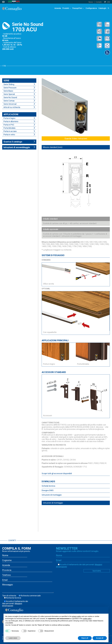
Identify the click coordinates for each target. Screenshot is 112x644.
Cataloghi (102, 8)
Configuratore (91, 8)
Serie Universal (10, 104)
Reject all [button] (85, 638)
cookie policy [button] (87, 619)
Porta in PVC (9, 125)
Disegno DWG (48, 490)
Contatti (99, 2)
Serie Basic (8, 91)
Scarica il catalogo (13, 142)
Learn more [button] (13, 638)
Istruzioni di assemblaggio (17, 147)
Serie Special (9, 94)
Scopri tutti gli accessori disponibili (57, 473)
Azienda (58, 8)
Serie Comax (9, 101)
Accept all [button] (100, 638)
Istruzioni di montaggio (52, 495)
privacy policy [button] (77, 616)
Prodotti (66, 8)
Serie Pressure (10, 88)
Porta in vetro (9, 135)
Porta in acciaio (10, 131)
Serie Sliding (9, 84)
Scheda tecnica (48, 486)
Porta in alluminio (11, 121)
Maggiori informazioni (12, 605)
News (91, 2)
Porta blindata (9, 128)
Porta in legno (9, 118)
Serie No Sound (10, 97)
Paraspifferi (77, 8)
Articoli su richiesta (12, 107)
